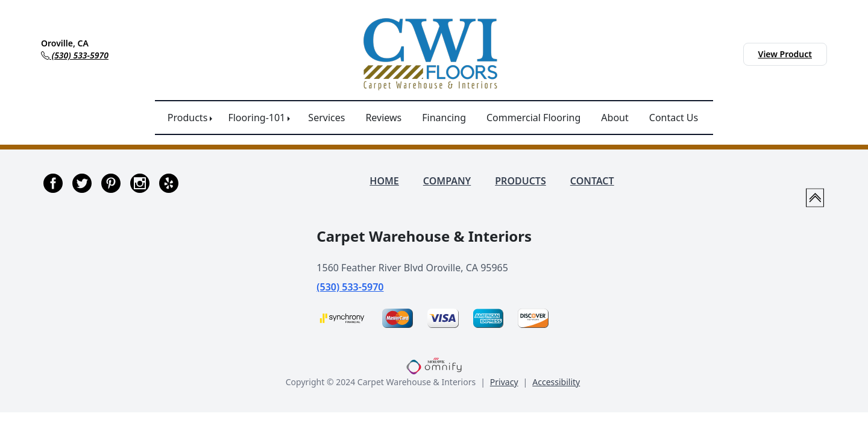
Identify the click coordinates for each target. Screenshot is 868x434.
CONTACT (592, 181)
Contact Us (674, 118)
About (615, 118)
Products (188, 118)
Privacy (504, 382)
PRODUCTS (520, 181)
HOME (384, 181)
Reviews (383, 118)
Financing (444, 118)
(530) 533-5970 (350, 287)
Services (326, 118)
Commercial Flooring (533, 118)
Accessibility (556, 382)
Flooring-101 (256, 118)
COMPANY (447, 181)
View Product (785, 54)
